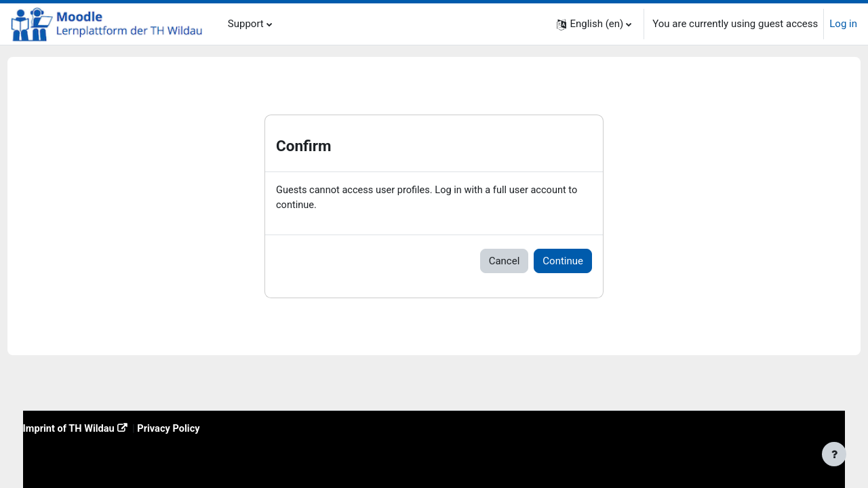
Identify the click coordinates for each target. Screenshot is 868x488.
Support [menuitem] (246, 24)
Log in (843, 24)
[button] (594, 24)
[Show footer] (834, 454)
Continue (563, 262)
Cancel (505, 262)
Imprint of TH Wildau (95, 428)
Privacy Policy (198, 428)
